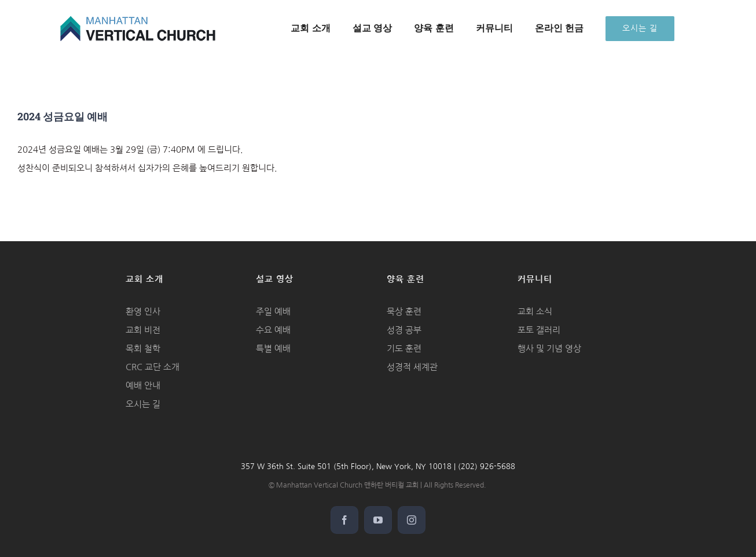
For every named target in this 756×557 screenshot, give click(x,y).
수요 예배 (273, 330)
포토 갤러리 (539, 330)
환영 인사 (143, 311)
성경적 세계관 (412, 367)
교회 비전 (143, 330)
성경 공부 (404, 330)
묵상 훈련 (404, 311)
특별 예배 (273, 348)
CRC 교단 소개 (153, 367)
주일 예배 (273, 311)
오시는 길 (143, 404)
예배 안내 (143, 386)
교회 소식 (535, 311)
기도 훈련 (404, 348)
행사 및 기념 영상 (549, 348)
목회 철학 (143, 348)
